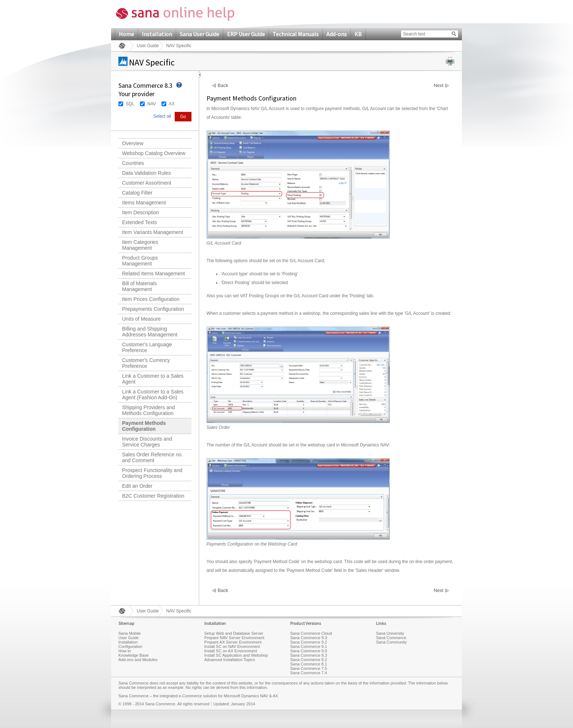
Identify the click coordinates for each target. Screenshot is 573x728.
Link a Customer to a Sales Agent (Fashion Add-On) (153, 395)
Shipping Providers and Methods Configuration (149, 410)
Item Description (141, 212)
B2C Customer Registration (153, 496)
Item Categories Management (140, 245)
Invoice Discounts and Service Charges (147, 442)
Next (439, 86)
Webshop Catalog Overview (154, 153)
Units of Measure (141, 319)
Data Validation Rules (147, 173)
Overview (133, 143)
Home (126, 34)
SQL (130, 104)
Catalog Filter (137, 193)
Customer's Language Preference (147, 347)
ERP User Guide (246, 34)
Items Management (144, 203)
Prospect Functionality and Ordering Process (152, 473)
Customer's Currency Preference (146, 363)
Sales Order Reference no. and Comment (153, 457)
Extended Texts (139, 222)
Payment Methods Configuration (144, 426)
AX (172, 104)
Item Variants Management (153, 232)
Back (223, 86)
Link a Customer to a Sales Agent (153, 379)
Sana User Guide (200, 34)
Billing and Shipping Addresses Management (150, 332)
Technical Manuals (296, 34)
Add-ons (337, 34)
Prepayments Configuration (153, 309)
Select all (162, 116)
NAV (152, 104)
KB (358, 34)
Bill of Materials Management (139, 286)
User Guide (148, 46)
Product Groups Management (140, 261)
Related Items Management (153, 274)
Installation (157, 34)
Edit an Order (137, 486)
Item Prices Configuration (151, 299)
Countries (133, 163)
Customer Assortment (147, 183)
